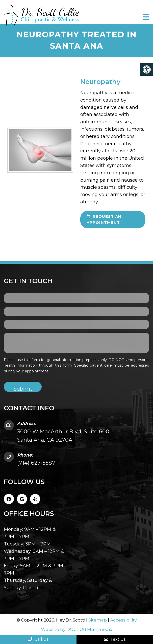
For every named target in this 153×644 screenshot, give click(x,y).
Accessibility (123, 620)
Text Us (115, 639)
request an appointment (104, 219)
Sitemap (98, 620)
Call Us (38, 639)
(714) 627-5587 (36, 463)
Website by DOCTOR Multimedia (77, 629)
